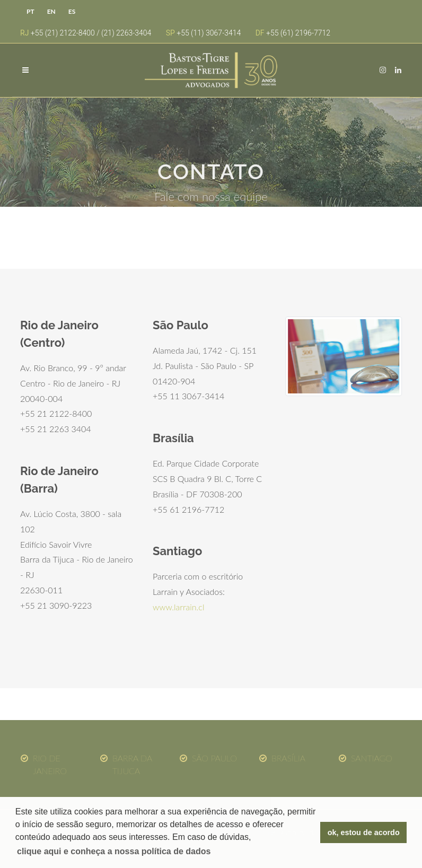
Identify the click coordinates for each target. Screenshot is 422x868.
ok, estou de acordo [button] (364, 832)
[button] (114, 852)
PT (30, 11)
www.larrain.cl (178, 607)
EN (51, 11)
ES (72, 11)
